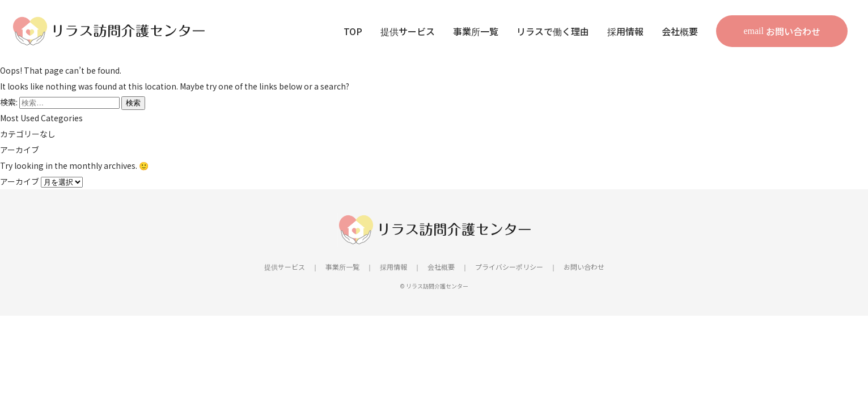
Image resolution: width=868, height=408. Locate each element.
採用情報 (625, 31)
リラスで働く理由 (553, 31)
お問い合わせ (793, 31)
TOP (353, 31)
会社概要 (680, 31)
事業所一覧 (476, 31)
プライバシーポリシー (509, 267)
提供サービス (408, 31)
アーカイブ (20, 181)
